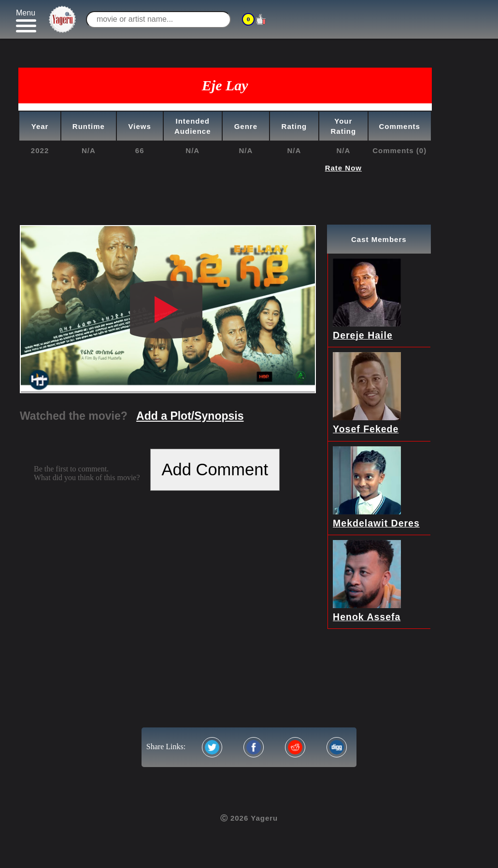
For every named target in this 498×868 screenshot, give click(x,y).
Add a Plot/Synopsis (190, 416)
